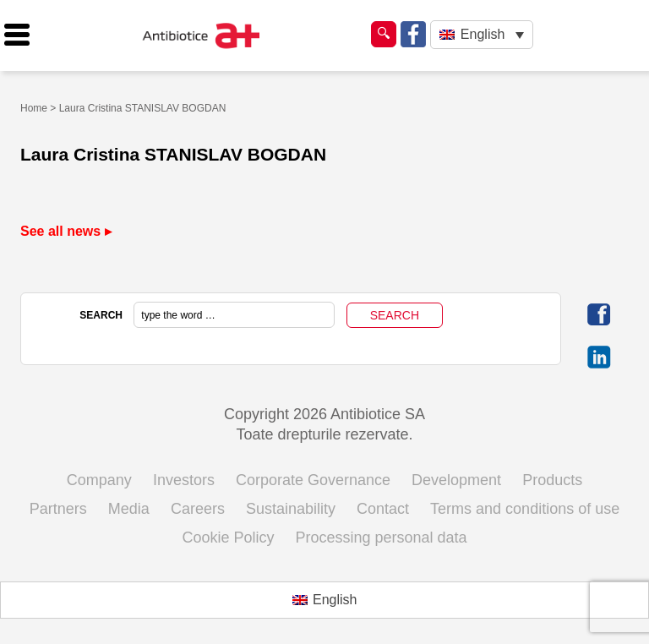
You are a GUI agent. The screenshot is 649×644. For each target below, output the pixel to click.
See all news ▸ (66, 231)
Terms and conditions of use (525, 509)
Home (34, 108)
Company (99, 480)
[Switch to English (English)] (325, 600)
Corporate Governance (313, 480)
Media (129, 509)
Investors (184, 480)
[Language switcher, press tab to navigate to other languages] (481, 35)
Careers (198, 509)
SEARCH (101, 315)
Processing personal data (381, 538)
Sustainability (291, 509)
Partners (58, 509)
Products (552, 480)
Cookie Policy (228, 538)
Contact (383, 509)
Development (456, 480)
